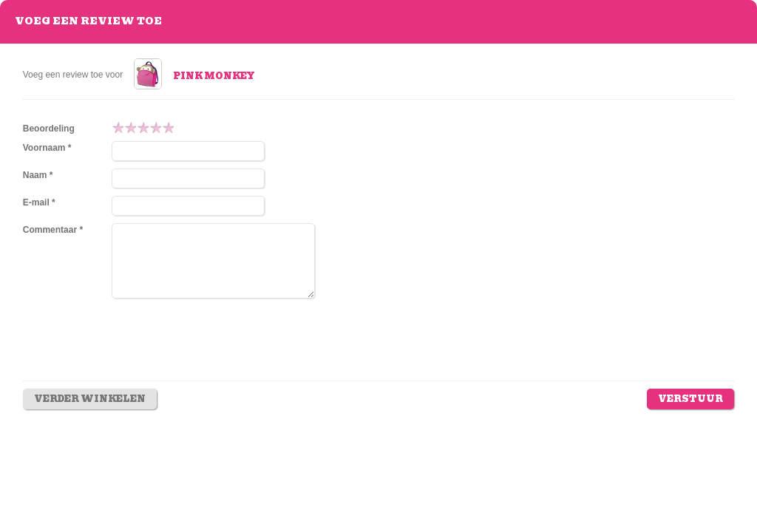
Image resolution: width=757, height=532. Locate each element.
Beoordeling (49, 129)
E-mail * (39, 202)
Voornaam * (47, 148)
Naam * (38, 175)
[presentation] (224, 350)
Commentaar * (53, 230)
